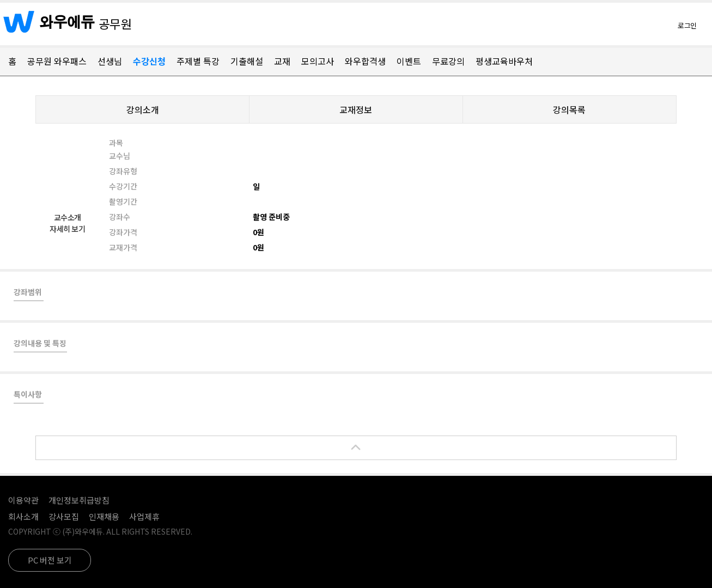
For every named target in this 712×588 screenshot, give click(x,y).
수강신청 (149, 61)
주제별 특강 (198, 61)
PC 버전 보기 (50, 560)
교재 (282, 61)
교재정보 (356, 109)
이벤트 (409, 61)
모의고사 (318, 61)
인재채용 (104, 516)
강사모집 (64, 516)
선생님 (110, 61)
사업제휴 (144, 516)
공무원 (115, 23)
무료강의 (448, 61)
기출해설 (247, 61)
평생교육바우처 (504, 61)
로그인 (687, 25)
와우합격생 (365, 61)
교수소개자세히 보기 (67, 223)
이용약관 (23, 500)
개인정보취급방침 (79, 500)
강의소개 (143, 109)
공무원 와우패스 (57, 61)
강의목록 (569, 109)
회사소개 (23, 516)
